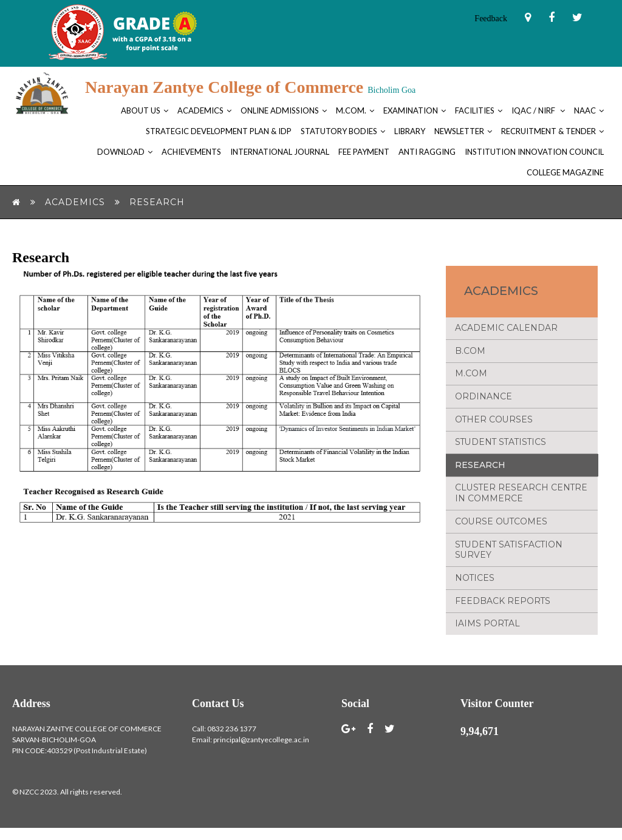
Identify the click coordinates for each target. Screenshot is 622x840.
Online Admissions (280, 110)
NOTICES (475, 588)
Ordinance (484, 401)
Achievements (191, 152)
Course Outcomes (501, 530)
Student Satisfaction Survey (510, 559)
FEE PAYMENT (364, 152)
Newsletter (459, 131)
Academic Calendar (506, 330)
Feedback (491, 19)
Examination (411, 110)
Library (410, 131)
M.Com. (351, 110)
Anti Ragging (427, 152)
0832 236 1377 (232, 741)
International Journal (280, 152)
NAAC (585, 110)
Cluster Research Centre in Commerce (522, 501)
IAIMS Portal (488, 635)
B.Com (470, 353)
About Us (141, 110)
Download (121, 152)
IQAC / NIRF (534, 110)
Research (480, 472)
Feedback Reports (503, 612)
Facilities (475, 110)
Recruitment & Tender (549, 131)
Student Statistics (502, 448)
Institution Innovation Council (534, 152)
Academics (200, 110)
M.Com (471, 377)
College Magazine (565, 172)
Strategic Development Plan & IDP (219, 131)
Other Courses (494, 424)
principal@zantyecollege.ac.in (261, 752)
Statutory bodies (339, 131)
